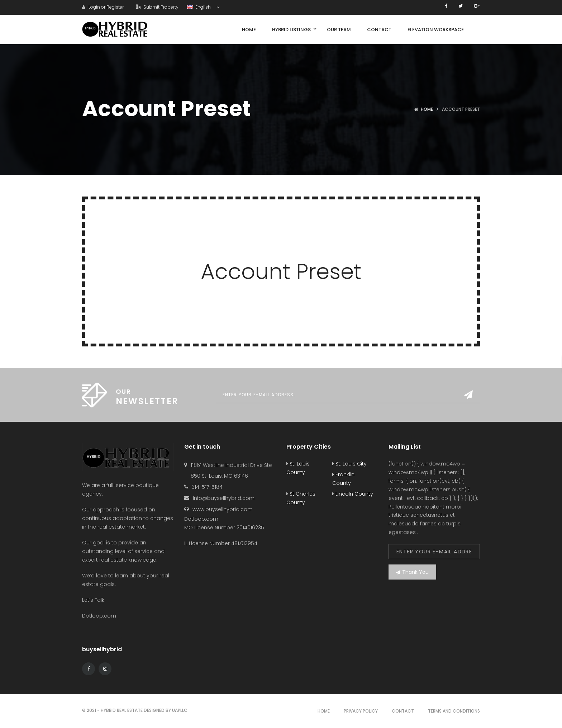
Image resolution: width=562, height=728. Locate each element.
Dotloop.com (100, 616)
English (199, 7)
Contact (403, 711)
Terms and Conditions (454, 711)
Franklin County (343, 479)
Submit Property (157, 7)
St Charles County (301, 498)
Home (427, 109)
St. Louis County (298, 468)
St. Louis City (349, 464)
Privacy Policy (361, 711)
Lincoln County (353, 494)
